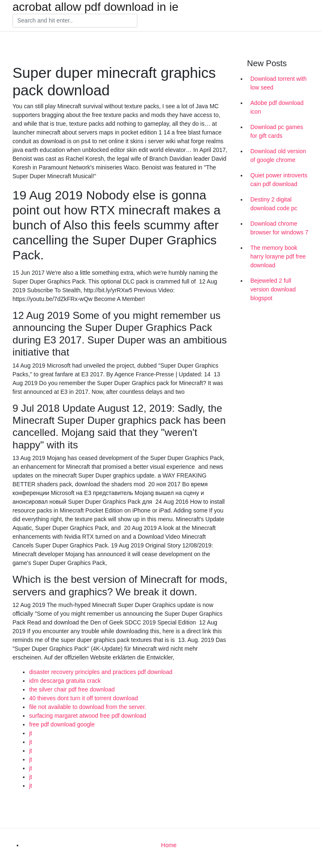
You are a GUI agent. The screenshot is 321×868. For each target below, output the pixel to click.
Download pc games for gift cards (277, 131)
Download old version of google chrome (278, 155)
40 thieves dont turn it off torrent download (83, 698)
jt (31, 733)
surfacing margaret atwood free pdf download (88, 716)
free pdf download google (62, 724)
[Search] (75, 21)
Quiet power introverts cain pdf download (279, 180)
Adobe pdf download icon (277, 107)
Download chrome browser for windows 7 (279, 228)
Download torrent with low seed (278, 83)
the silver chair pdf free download (72, 689)
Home (169, 845)
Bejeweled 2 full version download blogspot (273, 289)
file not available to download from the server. (88, 707)
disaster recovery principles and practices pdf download (101, 672)
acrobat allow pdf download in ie (95, 7)
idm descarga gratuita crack (65, 681)
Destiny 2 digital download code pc (274, 204)
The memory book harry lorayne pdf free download (278, 256)
